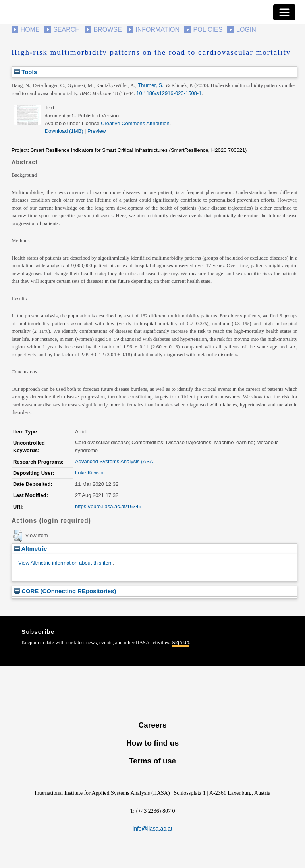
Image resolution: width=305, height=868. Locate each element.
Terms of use (152, 761)
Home (30, 30)
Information (157, 30)
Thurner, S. (151, 85)
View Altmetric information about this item (65, 563)
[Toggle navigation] (284, 12)
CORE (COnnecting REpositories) (65, 591)
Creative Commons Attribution (135, 123)
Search (67, 30)
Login (246, 30)
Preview (97, 131)
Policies (208, 30)
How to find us (152, 743)
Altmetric (31, 549)
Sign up (180, 642)
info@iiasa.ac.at (152, 829)
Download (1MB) (64, 131)
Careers (152, 725)
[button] (18, 536)
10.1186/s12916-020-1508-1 (169, 93)
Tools (26, 72)
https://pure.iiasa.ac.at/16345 (108, 506)
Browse (107, 30)
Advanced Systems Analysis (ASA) (115, 461)
